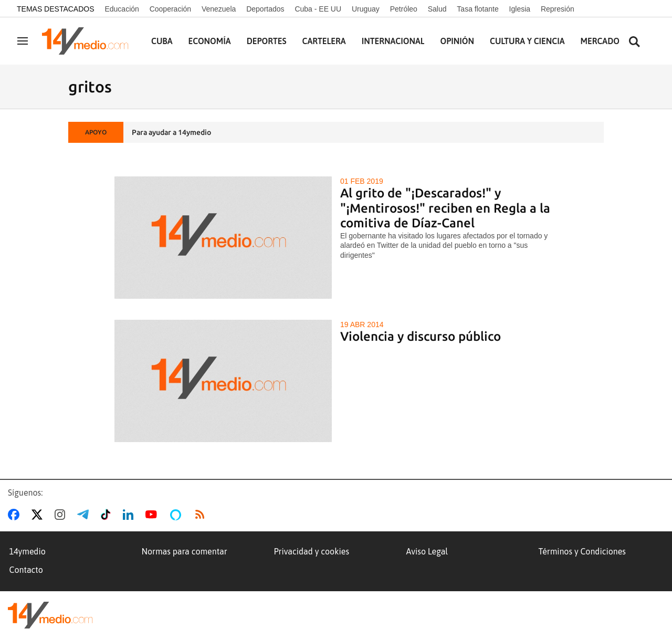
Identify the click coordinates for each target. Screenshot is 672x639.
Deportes (267, 41)
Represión (558, 9)
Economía (210, 41)
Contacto (26, 570)
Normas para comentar (185, 551)
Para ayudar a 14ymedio (171, 132)
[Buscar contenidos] (634, 42)
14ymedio (28, 551)
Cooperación (170, 9)
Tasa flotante (477, 9)
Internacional (393, 41)
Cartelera (324, 41)
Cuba (162, 41)
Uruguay (366, 9)
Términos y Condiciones (582, 551)
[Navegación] (23, 41)
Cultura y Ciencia (527, 41)
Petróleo (404, 9)
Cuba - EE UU (318, 9)
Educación (122, 9)
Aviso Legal (427, 551)
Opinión (457, 41)
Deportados (265, 9)
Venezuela (219, 9)
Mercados (602, 41)
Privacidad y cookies (312, 551)
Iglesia (520, 9)
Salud (437, 9)
